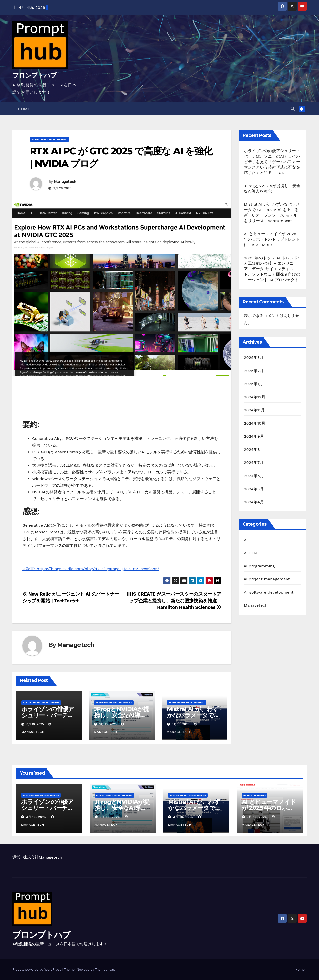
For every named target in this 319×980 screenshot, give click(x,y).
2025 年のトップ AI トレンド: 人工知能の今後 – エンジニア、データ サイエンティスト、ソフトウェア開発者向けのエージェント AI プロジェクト (272, 269)
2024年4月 (254, 502)
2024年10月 (255, 423)
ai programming (259, 566)
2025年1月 (254, 384)
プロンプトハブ (34, 75)
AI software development (49, 139)
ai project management (267, 579)
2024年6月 (254, 476)
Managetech (65, 182)
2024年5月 (254, 489)
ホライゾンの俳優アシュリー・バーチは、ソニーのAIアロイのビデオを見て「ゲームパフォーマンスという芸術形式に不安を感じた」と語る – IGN (272, 162)
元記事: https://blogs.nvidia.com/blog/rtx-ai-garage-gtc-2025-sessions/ (91, 569)
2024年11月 (254, 410)
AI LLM (251, 553)
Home (24, 109)
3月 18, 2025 (37, 817)
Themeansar (105, 969)
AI (246, 540)
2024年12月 (255, 397)
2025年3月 (254, 358)
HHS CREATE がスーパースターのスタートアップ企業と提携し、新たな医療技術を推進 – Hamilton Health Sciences (174, 601)
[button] (293, 109)
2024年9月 (254, 436)
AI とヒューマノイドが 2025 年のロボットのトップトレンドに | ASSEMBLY (272, 239)
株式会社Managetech (42, 857)
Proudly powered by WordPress (37, 969)
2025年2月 (254, 371)
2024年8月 (254, 449)
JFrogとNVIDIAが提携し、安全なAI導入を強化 (121, 715)
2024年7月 (254, 463)
